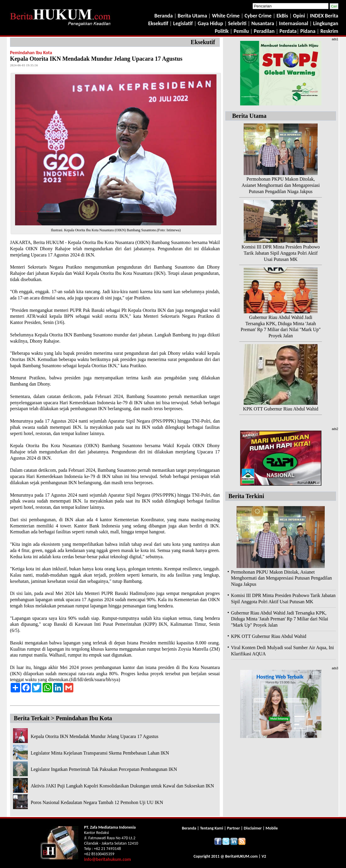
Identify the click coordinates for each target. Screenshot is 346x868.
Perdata (288, 31)
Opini (298, 16)
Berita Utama (193, 16)
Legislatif (183, 23)
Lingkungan (326, 23)
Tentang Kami (212, 828)
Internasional (294, 23)
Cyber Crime (259, 16)
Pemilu (241, 31)
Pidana (308, 31)
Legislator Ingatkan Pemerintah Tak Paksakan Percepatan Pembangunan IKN (104, 769)
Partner (233, 828)
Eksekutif (159, 23)
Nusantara (263, 23)
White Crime (227, 16)
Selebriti (237, 23)
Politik (222, 31)
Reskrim (329, 31)
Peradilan (263, 31)
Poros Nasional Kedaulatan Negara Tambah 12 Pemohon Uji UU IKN (97, 802)
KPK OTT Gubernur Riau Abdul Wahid (281, 409)
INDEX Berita (324, 16)
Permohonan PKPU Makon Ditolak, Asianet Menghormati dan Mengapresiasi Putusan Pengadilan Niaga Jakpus (281, 185)
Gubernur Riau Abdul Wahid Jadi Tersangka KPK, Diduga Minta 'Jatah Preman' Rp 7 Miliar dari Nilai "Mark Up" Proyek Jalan (279, 619)
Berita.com (241, 856)
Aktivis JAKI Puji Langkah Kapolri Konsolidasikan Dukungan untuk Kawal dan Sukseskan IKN (122, 786)
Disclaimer (253, 828)
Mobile (272, 828)
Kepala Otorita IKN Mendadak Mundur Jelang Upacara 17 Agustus (95, 736)
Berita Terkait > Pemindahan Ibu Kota (63, 718)
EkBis (283, 16)
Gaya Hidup (210, 23)
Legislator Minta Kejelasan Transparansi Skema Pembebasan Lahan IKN (100, 753)
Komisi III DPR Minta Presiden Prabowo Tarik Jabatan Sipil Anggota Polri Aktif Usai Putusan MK (281, 253)
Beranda (164, 16)
